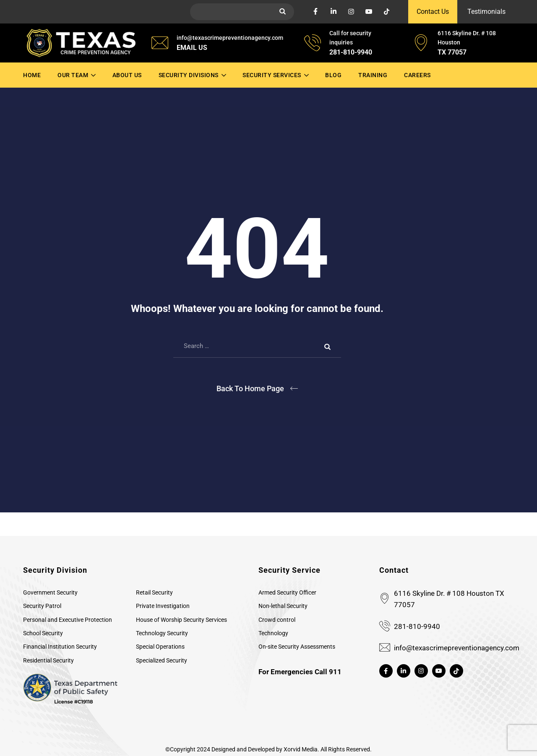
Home (32, 75)
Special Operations (160, 647)
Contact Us (433, 12)
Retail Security (154, 592)
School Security (43, 633)
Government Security (50, 592)
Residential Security (48, 660)
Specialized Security (162, 660)
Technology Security (162, 633)
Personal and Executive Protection (68, 620)
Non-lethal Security (283, 606)
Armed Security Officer (287, 592)
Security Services (272, 75)
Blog (333, 75)
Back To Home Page (250, 388)
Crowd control (277, 620)
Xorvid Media (301, 749)
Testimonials (486, 12)
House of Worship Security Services (181, 620)
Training (373, 75)
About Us (127, 75)
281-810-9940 (417, 626)
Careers (417, 75)
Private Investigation (163, 606)
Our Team (73, 75)
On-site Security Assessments (297, 647)
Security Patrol (42, 606)
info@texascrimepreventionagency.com (457, 648)
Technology (273, 633)
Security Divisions (189, 75)
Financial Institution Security (60, 647)
